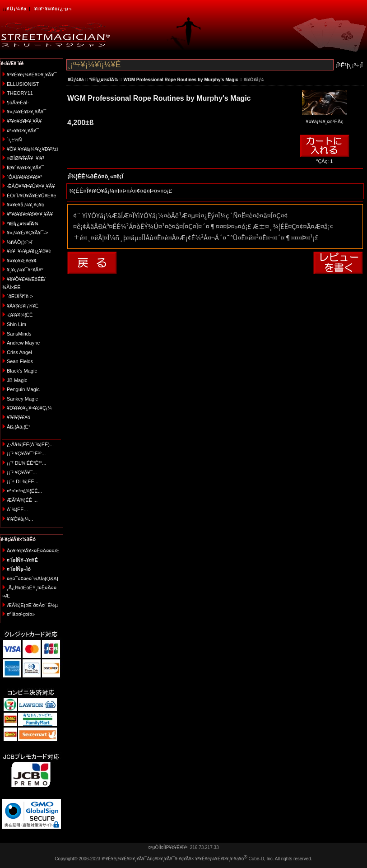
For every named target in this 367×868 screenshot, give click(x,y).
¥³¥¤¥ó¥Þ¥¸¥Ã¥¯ (26, 121)
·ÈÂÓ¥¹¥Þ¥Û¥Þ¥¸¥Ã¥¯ (32, 186)
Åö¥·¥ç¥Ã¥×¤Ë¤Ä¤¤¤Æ (33, 551)
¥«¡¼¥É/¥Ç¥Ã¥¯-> (27, 233)
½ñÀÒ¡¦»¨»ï (20, 242)
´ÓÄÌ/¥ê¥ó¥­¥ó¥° (25, 177)
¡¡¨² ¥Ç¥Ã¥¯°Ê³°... (26, 453)
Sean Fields (20, 361)
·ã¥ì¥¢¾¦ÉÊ (20, 315)
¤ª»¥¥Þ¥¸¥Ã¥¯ (23, 131)
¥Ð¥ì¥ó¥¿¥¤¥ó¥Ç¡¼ (29, 408)
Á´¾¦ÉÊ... (17, 509)
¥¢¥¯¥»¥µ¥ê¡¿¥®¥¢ (29, 251)
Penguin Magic (23, 389)
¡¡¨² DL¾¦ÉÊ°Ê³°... (26, 463)
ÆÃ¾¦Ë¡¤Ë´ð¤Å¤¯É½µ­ (32, 605)
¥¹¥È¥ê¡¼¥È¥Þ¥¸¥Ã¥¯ (32, 75)
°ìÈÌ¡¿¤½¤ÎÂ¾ (104, 80)
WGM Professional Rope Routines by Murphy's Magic (181, 80)
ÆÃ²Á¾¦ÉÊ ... (22, 500)
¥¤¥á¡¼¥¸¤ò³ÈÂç (325, 119)
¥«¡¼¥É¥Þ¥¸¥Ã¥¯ (26, 112)
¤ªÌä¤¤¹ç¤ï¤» (21, 614)
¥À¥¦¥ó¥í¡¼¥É (23, 306)
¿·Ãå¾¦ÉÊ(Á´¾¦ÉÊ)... (30, 444)
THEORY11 (20, 93)
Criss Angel (19, 352)
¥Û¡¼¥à (16, 9)
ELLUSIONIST (23, 84)
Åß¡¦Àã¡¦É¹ (19, 427)
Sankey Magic (22, 399)
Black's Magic (22, 371)
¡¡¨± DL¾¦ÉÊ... (23, 481)
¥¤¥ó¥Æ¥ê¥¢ (22, 261)
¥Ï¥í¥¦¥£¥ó (19, 417)
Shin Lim (16, 324)
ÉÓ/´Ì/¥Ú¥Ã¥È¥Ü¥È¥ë (31, 196)
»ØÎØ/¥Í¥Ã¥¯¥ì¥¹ (26, 158)
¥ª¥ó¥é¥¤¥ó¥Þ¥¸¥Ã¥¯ (31, 214)
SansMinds (19, 334)
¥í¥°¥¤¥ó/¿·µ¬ (53, 9)
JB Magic (17, 380)
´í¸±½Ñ (14, 140)
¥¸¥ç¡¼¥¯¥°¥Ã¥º (25, 270)
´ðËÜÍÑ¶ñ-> (20, 296)
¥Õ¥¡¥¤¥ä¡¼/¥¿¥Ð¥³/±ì (33, 149)
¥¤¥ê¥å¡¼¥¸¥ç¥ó (26, 205)
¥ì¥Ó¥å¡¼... (20, 519)
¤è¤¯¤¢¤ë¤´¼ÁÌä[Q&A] (33, 579)
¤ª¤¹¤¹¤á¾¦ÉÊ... (24, 491)
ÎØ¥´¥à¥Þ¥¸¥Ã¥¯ (26, 168)
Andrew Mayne (23, 343)
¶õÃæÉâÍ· (18, 103)
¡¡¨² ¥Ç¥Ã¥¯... (22, 472)
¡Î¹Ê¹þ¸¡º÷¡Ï (349, 65)
